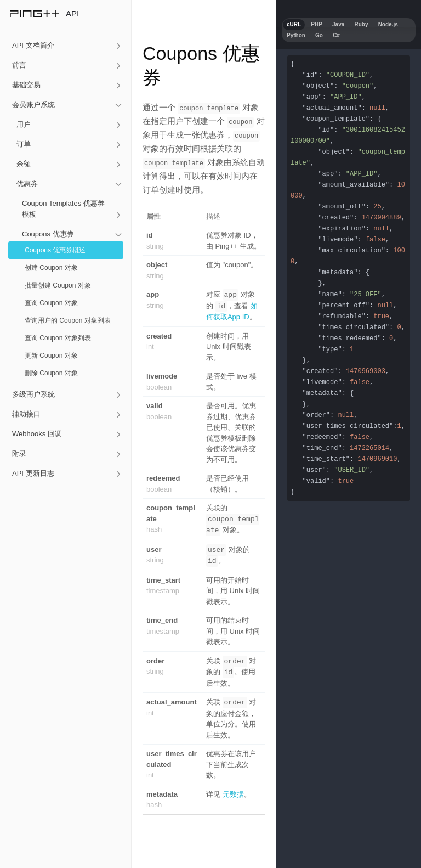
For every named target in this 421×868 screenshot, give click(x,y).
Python (296, 35)
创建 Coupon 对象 (51, 268)
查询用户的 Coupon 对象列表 (68, 320)
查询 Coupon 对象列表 (58, 338)
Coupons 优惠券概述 (55, 250)
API (72, 13)
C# (336, 35)
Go (319, 35)
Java (338, 24)
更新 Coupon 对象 (51, 356)
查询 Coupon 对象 (51, 303)
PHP (317, 24)
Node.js (388, 24)
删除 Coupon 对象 (51, 373)
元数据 (233, 789)
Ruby (361, 24)
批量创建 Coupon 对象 (58, 285)
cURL (294, 24)
